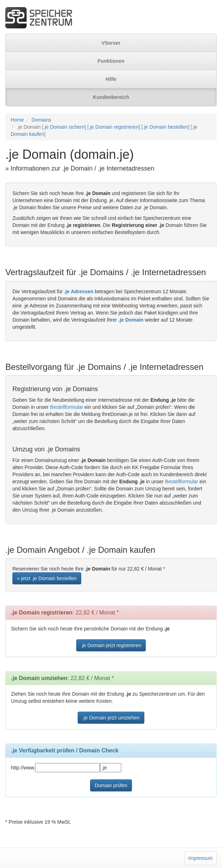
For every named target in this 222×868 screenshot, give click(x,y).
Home (17, 120)
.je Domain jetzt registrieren (111, 645)
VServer (111, 43)
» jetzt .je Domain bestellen (47, 578)
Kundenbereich (111, 97)
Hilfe (111, 79)
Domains (41, 120)
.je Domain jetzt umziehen (111, 718)
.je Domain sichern (64, 127)
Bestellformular (66, 407)
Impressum (201, 858)
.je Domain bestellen (165, 127)
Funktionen (111, 61)
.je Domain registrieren (114, 127)
